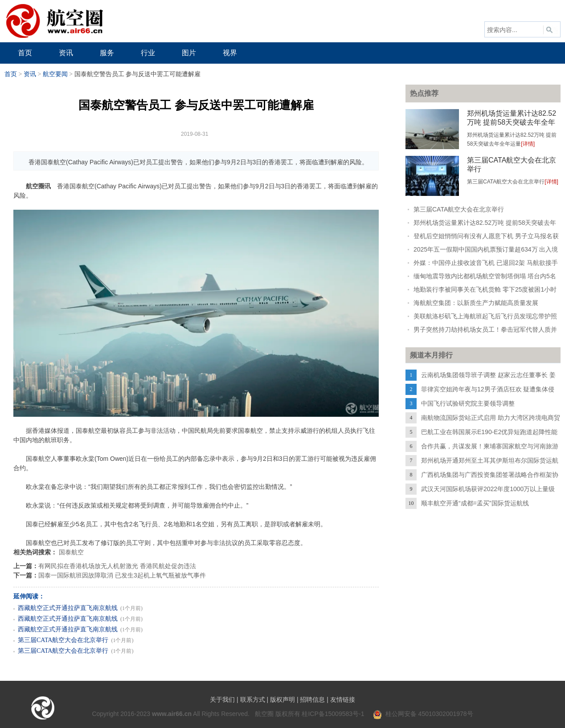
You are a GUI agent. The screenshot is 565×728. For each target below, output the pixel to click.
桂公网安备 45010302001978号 (423, 714)
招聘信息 (312, 700)
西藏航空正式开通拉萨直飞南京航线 (68, 608)
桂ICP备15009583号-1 (333, 714)
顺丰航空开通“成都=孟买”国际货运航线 (475, 503)
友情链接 (343, 700)
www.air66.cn (172, 714)
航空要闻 (55, 74)
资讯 (30, 74)
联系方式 (253, 700)
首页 (11, 74)
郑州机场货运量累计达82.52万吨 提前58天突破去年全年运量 (512, 122)
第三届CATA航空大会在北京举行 (63, 640)
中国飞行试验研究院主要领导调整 (468, 403)
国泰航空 (71, 552)
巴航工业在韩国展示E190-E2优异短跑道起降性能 (489, 432)
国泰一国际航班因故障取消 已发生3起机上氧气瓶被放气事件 (122, 575)
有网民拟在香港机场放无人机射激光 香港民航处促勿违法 (117, 566)
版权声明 (282, 700)
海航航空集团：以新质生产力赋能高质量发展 (476, 303)
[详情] (528, 144)
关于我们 (222, 700)
